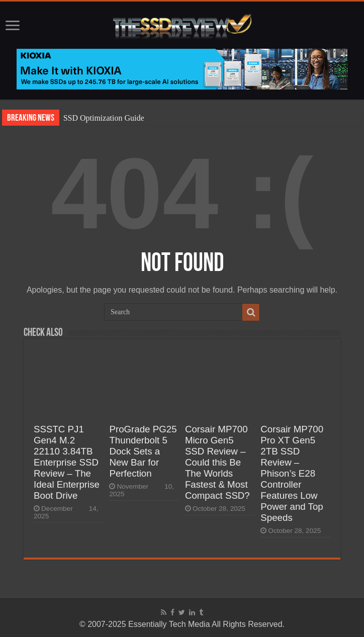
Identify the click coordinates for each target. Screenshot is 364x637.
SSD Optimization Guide (104, 118)
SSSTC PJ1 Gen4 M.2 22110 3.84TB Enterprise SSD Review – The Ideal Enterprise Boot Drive (67, 462)
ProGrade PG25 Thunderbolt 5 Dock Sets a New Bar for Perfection (143, 451)
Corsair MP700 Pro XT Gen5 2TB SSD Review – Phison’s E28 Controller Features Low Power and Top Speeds (292, 473)
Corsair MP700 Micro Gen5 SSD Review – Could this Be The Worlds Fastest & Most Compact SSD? (217, 462)
